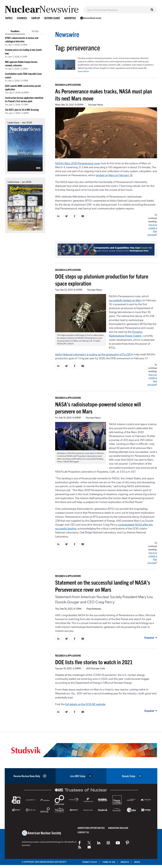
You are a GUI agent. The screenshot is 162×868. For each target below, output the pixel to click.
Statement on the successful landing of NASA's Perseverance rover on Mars (103, 586)
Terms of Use (109, 862)
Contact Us (83, 832)
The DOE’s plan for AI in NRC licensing (22, 110)
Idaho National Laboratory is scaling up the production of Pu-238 (93, 354)
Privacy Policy (90, 862)
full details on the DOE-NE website (85, 704)
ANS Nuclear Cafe (95, 668)
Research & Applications (68, 85)
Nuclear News (96, 104)
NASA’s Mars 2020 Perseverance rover (78, 163)
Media (137, 862)
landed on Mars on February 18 (114, 175)
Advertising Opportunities (91, 828)
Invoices (125, 862)
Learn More (83, 71)
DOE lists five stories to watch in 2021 (94, 662)
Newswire (67, 34)
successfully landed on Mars (125, 300)
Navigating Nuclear (118, 828)
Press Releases (94, 609)
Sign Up (36, 18)
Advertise (70, 18)
